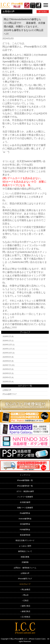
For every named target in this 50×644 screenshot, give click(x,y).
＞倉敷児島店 (25, 611)
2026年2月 (7, 336)
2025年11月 (7, 349)
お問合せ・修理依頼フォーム (25, 568)
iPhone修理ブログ (10, 394)
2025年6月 (7, 369)
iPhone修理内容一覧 (25, 486)
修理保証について (25, 551)
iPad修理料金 (25, 513)
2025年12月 (7, 345)
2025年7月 (7, 365)
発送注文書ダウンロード (25, 540)
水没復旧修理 (25, 502)
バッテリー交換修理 (25, 497)
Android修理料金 (25, 519)
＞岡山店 (25, 595)
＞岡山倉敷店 (25, 589)
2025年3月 (7, 382)
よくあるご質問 (25, 546)
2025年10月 (7, 353)
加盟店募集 (25, 557)
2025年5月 (7, 373)
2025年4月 (7, 377)
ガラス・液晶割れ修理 (25, 491)
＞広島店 (25, 601)
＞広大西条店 (25, 617)
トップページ (25, 475)
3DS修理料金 (25, 524)
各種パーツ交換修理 (25, 508)
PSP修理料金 (25, 530)
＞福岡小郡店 (25, 606)
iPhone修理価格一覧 (25, 480)
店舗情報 (25, 562)
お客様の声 (7, 390)
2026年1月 (7, 341)
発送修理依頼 (25, 535)
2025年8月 (7, 361)
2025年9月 (7, 357)
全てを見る (43, 12)
